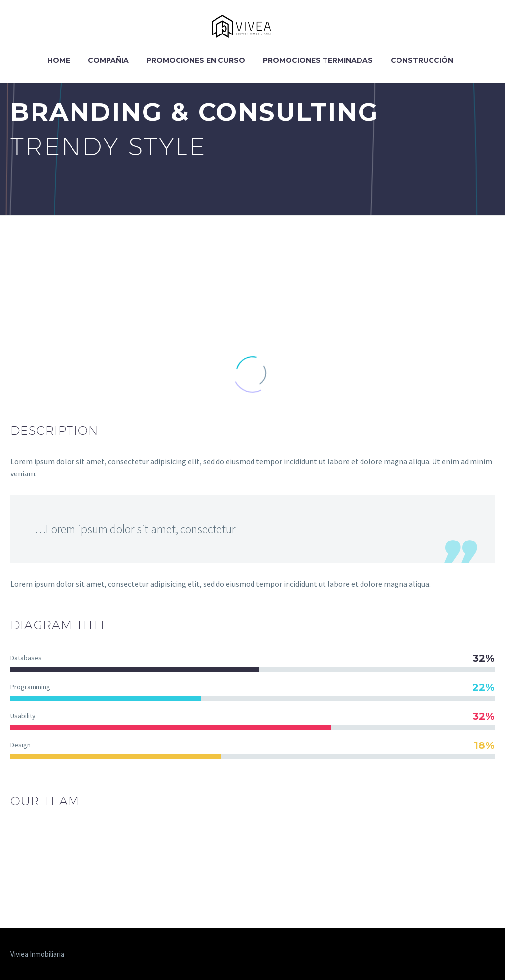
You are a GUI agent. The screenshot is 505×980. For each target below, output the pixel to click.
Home (59, 60)
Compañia (108, 60)
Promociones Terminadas (318, 60)
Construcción (422, 60)
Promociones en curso (196, 60)
